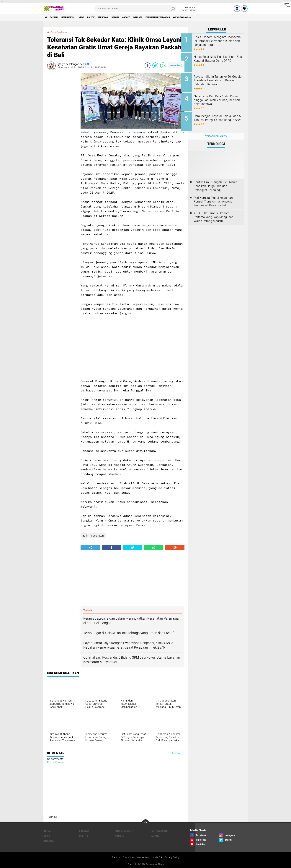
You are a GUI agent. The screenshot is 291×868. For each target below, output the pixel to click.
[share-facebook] (148, 65)
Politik (103, 17)
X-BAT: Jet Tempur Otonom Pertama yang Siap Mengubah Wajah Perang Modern (214, 211)
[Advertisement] (62, 128)
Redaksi (114, 858)
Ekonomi (84, 831)
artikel (120, 836)
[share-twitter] (155, 65)
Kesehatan (64, 32)
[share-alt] (90, 547)
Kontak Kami (143, 858)
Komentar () (176, 65)
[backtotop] (145, 823)
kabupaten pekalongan (183, 17)
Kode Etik (158, 858)
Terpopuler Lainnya (216, 130)
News (91, 17)
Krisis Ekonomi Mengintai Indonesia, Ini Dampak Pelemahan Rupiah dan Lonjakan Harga (218, 43)
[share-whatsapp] (163, 65)
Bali (54, 32)
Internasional (74, 17)
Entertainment (124, 831)
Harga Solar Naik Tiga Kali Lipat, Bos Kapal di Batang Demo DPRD (218, 60)
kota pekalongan (212, 17)
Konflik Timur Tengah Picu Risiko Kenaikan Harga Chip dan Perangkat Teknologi (215, 180)
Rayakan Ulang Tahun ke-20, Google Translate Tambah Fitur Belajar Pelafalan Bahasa (221, 78)
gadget (145, 17)
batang (132, 17)
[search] (135, 9)
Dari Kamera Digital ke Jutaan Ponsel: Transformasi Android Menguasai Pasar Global (213, 196)
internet (159, 17)
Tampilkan (177, 753)
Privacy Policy (174, 858)
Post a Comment (57, 762)
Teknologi (117, 17)
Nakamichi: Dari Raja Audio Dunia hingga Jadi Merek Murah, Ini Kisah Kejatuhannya (219, 99)
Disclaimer (127, 858)
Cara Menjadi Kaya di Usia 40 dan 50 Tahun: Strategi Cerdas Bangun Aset (221, 116)
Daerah (56, 17)
